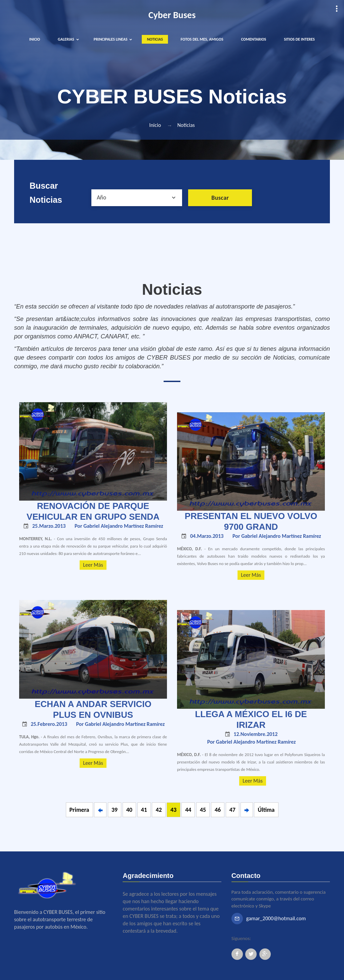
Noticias (186, 125)
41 (144, 810)
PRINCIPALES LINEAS (111, 39)
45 (203, 810)
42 (159, 810)
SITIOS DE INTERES (299, 39)
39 (115, 810)
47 (232, 810)
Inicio (155, 125)
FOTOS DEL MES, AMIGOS (202, 39)
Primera (79, 810)
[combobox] (137, 198)
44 (188, 810)
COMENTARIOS (254, 39)
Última (266, 810)
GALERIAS (66, 39)
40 (129, 810)
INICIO (35, 39)
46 (218, 810)
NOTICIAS (155, 39)
